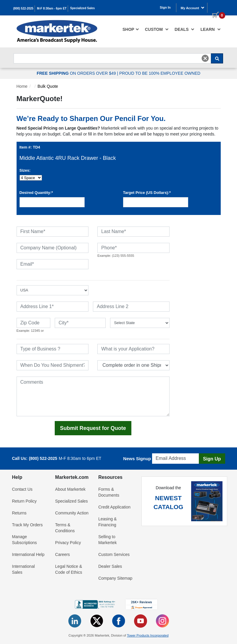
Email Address (166, 452)
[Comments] (93, 396)
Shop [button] (131, 29)
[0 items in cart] (216, 7)
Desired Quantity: (36, 193)
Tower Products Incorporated (148, 635)
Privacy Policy (68, 543)
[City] (80, 323)
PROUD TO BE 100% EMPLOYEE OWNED (160, 73)
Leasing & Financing (107, 522)
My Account (193, 8)
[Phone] (133, 248)
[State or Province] (140, 323)
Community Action (72, 513)
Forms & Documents (109, 492)
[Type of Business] (53, 349)
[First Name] (53, 232)
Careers (62, 554)
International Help (28, 554)
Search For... (24, 52)
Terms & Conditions (65, 528)
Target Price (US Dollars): (147, 193)
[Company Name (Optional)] (53, 248)
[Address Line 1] (53, 307)
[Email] (53, 264)
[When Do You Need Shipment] (53, 365)
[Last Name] (133, 232)
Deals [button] (184, 29)
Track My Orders (28, 525)
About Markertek (70, 489)
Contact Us (22, 489)
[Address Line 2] (131, 307)
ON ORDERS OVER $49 (77, 73)
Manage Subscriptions (25, 540)
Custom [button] (157, 29)
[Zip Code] (33, 323)
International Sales (24, 569)
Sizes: (25, 170)
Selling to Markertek (107, 540)
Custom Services (114, 554)
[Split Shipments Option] (133, 365)
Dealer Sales (110, 566)
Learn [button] (210, 29)
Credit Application (114, 507)
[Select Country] (53, 290)
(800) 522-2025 (23, 8)
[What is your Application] (133, 349)
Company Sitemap (115, 578)
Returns (19, 513)
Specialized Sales (82, 8)
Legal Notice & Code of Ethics (68, 569)
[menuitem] (131, 29)
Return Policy (24, 501)
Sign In (165, 7)
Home (22, 86)
